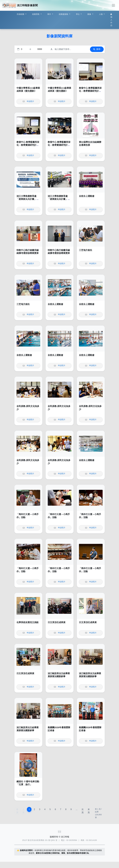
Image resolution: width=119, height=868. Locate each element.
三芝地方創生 (86, 250)
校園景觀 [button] (36, 14)
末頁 (89, 811)
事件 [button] (49, 14)
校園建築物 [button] (64, 14)
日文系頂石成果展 (57, 622)
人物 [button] (101, 14)
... (77, 809)
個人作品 (111, 20)
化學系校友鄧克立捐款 (28, 622)
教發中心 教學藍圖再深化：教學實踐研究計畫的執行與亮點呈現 (90, 91)
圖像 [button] (90, 14)
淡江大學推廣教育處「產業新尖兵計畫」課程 (28, 199)
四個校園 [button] (21, 14)
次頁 (83, 811)
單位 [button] (78, 14)
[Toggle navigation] (113, 5)
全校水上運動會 (87, 196)
